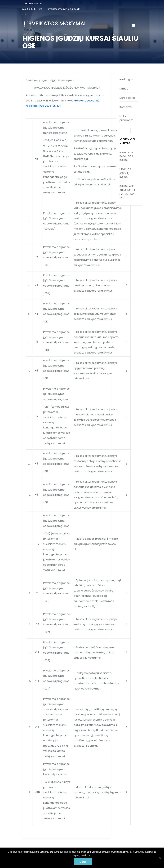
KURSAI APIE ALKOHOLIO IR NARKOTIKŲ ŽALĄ (128, 192)
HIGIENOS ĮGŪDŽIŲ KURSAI (125, 173)
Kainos (124, 89)
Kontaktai (126, 107)
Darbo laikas (127, 98)
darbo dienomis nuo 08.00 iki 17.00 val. (32, 9)
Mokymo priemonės (127, 118)
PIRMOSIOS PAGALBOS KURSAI (126, 156)
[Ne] (160, 858)
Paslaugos (126, 79)
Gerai (83, 862)
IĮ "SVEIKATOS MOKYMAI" (55, 23)
